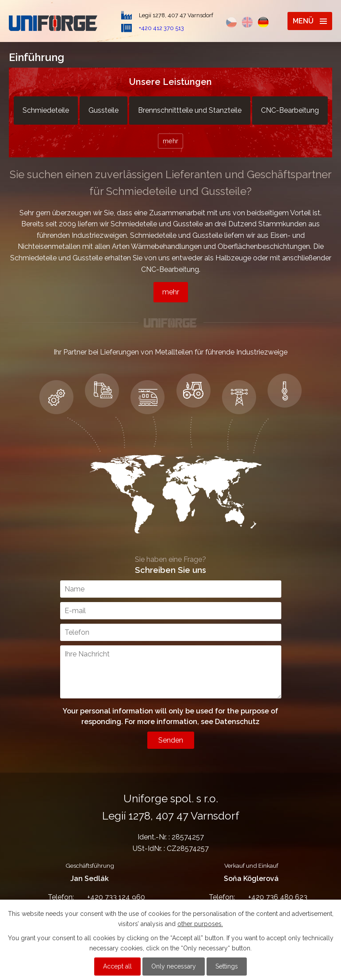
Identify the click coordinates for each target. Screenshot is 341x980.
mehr (170, 141)
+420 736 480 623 (251, 897)
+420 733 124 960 (90, 897)
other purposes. (200, 924)
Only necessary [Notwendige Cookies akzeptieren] (174, 966)
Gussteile (103, 110)
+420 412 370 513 (161, 28)
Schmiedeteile (46, 110)
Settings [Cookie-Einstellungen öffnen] (227, 966)
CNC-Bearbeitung (290, 110)
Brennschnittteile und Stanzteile (190, 110)
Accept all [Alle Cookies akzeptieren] (117, 966)
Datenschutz (237, 722)
